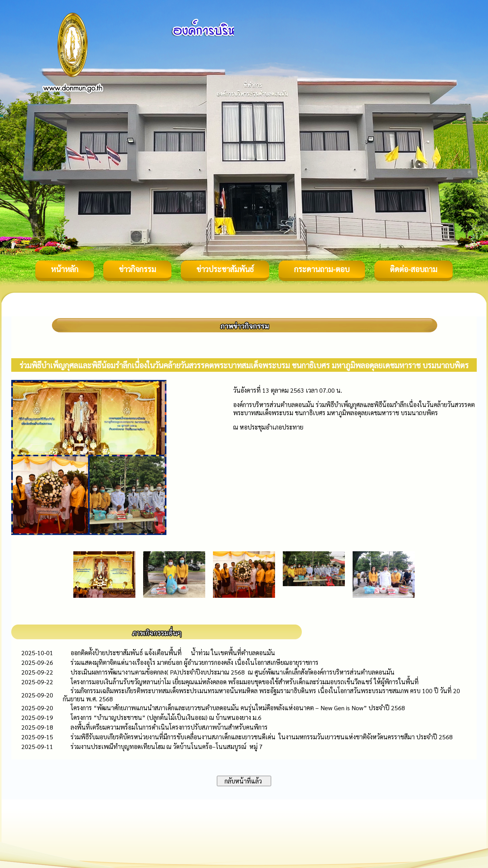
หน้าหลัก (65, 269)
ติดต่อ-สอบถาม (414, 269)
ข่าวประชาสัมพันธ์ (225, 269)
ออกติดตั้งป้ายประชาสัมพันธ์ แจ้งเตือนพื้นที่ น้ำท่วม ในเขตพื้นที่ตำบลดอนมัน (173, 653)
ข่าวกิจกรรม (137, 269)
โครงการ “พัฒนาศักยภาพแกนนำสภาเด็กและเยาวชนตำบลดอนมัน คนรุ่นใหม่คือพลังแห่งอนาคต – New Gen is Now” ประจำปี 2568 (238, 708)
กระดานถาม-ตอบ (322, 269)
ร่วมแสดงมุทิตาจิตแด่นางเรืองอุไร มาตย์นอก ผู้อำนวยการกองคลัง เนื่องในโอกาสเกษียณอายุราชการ (195, 662)
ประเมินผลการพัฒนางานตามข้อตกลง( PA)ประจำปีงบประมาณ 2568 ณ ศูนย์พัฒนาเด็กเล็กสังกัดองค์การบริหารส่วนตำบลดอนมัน (233, 672)
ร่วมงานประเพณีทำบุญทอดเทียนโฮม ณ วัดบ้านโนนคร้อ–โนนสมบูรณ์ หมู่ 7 (167, 746)
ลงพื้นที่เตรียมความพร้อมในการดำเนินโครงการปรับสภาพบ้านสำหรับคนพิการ (169, 727)
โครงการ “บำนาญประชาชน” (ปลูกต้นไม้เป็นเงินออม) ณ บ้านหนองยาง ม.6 (166, 717)
